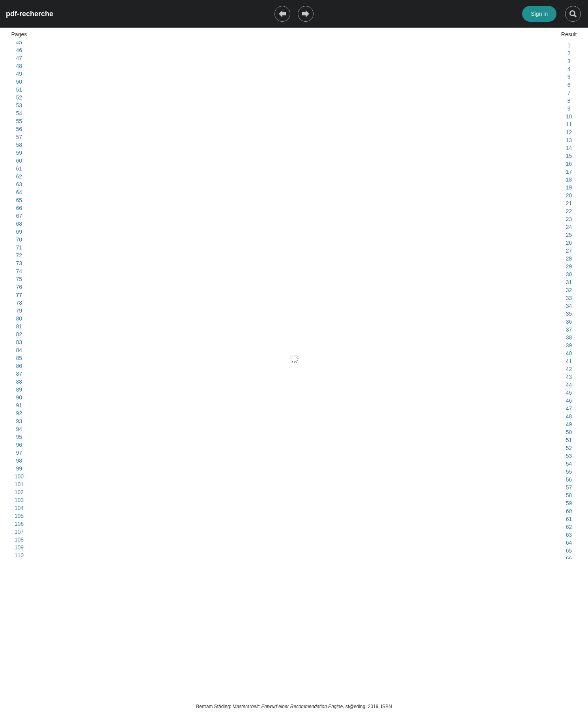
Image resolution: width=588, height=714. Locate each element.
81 (19, 326)
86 (19, 366)
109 (19, 547)
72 (19, 255)
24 (569, 227)
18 (569, 180)
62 (19, 176)
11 (569, 124)
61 (19, 169)
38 (569, 337)
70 (19, 240)
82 (19, 334)
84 (19, 350)
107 (19, 532)
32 (569, 290)
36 (569, 322)
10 (569, 116)
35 (569, 314)
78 (19, 303)
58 (19, 145)
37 (569, 330)
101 (19, 484)
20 (569, 195)
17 (569, 172)
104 (19, 508)
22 (569, 211)
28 (569, 259)
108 (19, 540)
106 (19, 524)
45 (19, 42)
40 (569, 353)
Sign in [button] (539, 14)
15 (569, 156)
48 (19, 66)
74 (19, 271)
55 (19, 121)
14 (569, 148)
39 (569, 345)
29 (569, 266)
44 (569, 385)
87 (19, 374)
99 (19, 469)
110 (19, 555)
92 (19, 413)
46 (19, 50)
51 (19, 90)
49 (19, 74)
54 (19, 113)
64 (19, 192)
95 (19, 437)
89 (19, 390)
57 (19, 137)
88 (19, 382)
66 (19, 208)
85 (19, 358)
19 (569, 187)
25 (569, 235)
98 (19, 461)
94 (19, 429)
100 (19, 476)
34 (569, 306)
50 (19, 82)
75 (19, 279)
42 (569, 369)
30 (569, 274)
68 (19, 224)
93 (19, 421)
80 (19, 319)
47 (19, 58)
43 (569, 377)
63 (19, 184)
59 (19, 153)
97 (19, 453)
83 (19, 342)
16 (569, 164)
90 (19, 397)
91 (19, 405)
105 (19, 516)
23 (569, 219)
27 (569, 251)
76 (19, 287)
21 (569, 203)
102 (19, 492)
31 (569, 282)
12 (569, 132)
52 (19, 97)
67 (19, 216)
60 (19, 161)
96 (19, 445)
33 (569, 298)
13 (569, 140)
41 (569, 361)
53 (19, 105)
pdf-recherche (30, 14)
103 (19, 500)
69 (19, 232)
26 (569, 243)
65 (19, 200)
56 (19, 129)
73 (19, 263)
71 (19, 247)
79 (19, 311)
